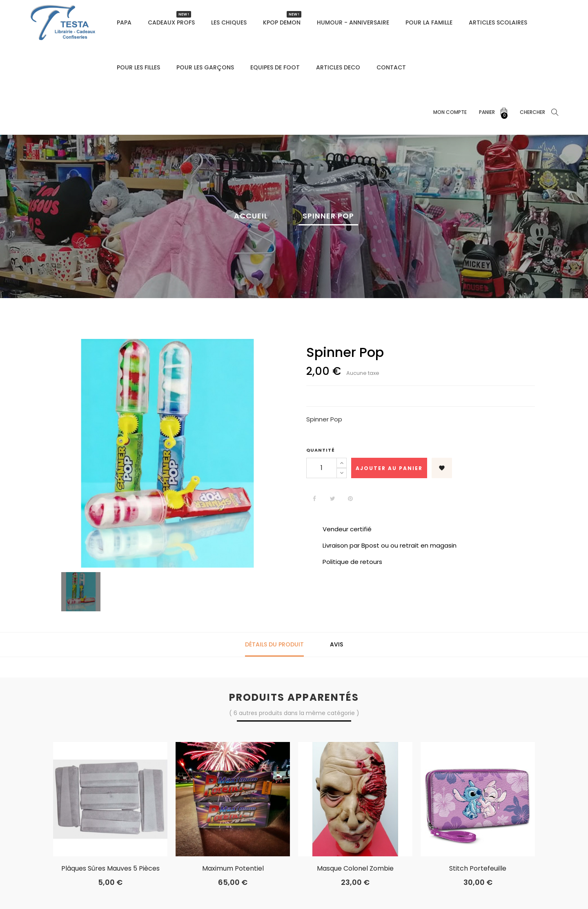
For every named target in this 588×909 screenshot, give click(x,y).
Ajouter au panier (389, 468)
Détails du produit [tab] (274, 644)
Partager (314, 499)
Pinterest (350, 499)
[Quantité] (322, 468)
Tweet (332, 499)
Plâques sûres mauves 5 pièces (110, 869)
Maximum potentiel (233, 869)
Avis (336, 644)
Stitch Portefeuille (478, 869)
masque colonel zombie (355, 869)
